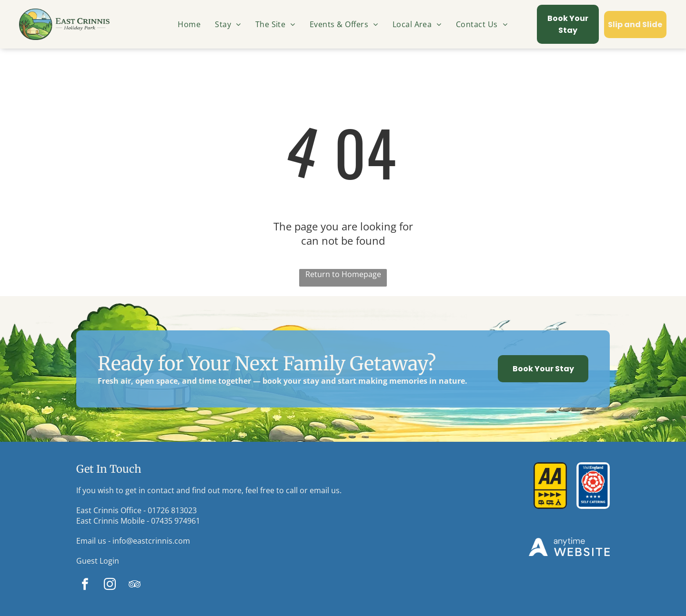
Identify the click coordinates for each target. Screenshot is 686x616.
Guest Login (98, 561)
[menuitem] (189, 24)
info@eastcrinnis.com (151, 541)
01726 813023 (172, 510)
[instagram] (110, 586)
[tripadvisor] (135, 586)
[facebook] (85, 586)
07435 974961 (176, 521)
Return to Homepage (343, 274)
